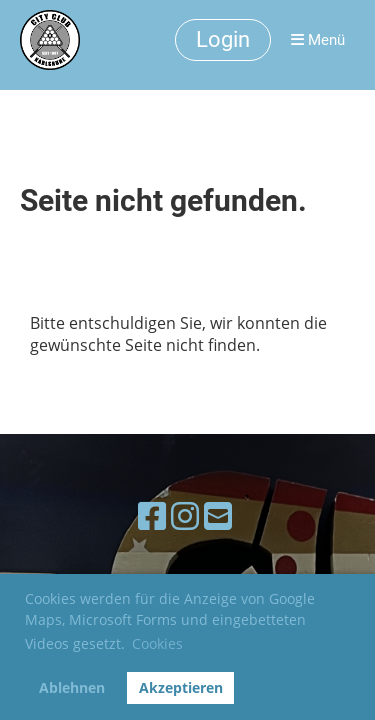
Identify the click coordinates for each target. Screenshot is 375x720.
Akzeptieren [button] (181, 687)
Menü (318, 40)
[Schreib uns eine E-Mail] (218, 515)
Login (223, 39)
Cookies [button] (157, 643)
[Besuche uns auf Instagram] (185, 515)
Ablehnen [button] (72, 687)
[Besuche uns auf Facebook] (152, 515)
